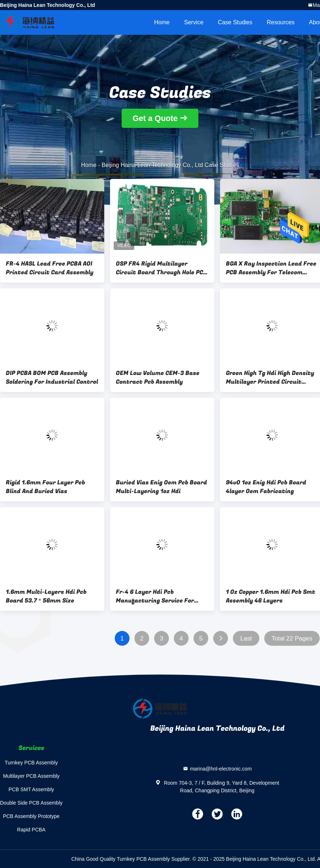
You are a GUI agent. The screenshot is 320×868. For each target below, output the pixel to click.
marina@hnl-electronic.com (221, 769)
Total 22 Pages (292, 639)
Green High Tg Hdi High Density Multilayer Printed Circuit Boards (270, 377)
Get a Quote (155, 118)
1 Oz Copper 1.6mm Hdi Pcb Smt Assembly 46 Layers (271, 596)
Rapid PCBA (31, 830)
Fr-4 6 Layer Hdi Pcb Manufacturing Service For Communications (155, 596)
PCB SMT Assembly (31, 789)
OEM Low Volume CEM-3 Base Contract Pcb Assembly (158, 377)
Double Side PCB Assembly (31, 803)
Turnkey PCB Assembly (31, 763)
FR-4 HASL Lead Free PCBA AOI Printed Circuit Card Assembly (50, 268)
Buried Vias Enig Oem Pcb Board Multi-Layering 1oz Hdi (161, 487)
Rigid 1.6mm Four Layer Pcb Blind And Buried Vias (45, 487)
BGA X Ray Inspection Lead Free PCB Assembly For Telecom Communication (271, 268)
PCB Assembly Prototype (31, 816)
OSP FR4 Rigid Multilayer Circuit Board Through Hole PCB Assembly (161, 268)
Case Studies (235, 22)
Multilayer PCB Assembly (31, 776)
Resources (281, 22)
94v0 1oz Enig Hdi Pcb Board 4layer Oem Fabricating (266, 487)
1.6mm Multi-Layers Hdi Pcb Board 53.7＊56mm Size (46, 596)
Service (193, 22)
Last (246, 639)
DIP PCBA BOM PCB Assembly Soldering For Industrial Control (52, 377)
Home (162, 22)
